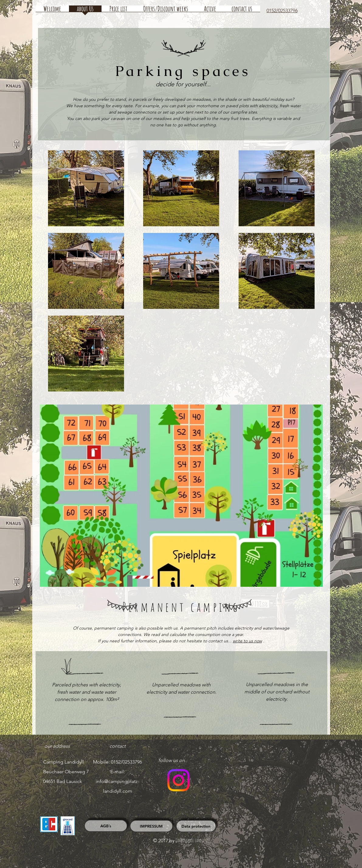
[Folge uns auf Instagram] (178, 780)
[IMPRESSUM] (151, 826)
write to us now (247, 641)
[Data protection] (196, 826)
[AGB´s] (106, 826)
